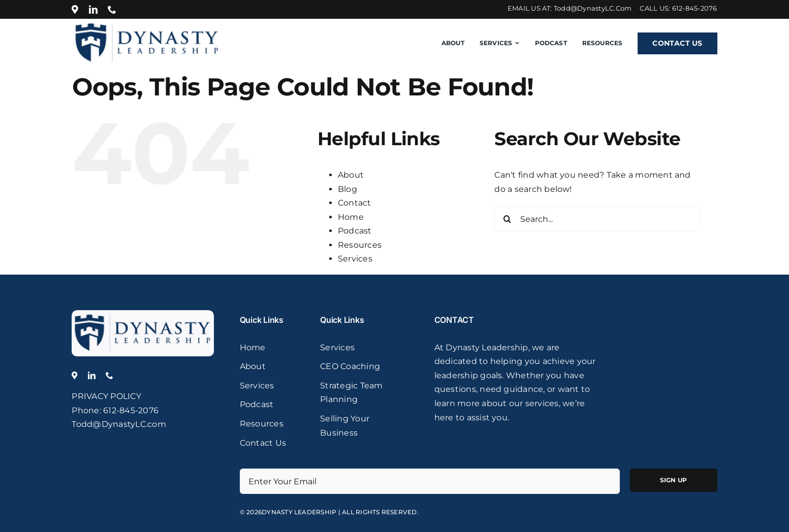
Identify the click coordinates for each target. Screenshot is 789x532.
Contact (355, 203)
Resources (360, 245)
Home (351, 217)
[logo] (143, 314)
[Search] (507, 219)
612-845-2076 (695, 8)
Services (355, 259)
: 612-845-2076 (129, 410)
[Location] (75, 9)
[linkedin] (93, 9)
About (351, 175)
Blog (348, 189)
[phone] (112, 9)
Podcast (355, 231)
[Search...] (597, 219)
